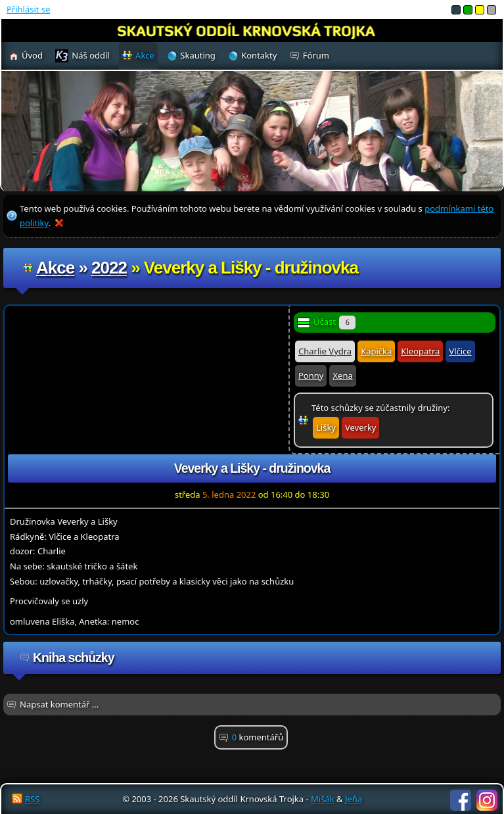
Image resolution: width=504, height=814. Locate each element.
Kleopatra (420, 351)
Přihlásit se (28, 9)
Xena (342, 375)
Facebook (461, 800)
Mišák (323, 799)
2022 (109, 268)
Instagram (487, 800)
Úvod (32, 55)
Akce (55, 268)
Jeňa (354, 799)
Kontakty (259, 55)
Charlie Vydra (325, 351)
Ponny (311, 375)
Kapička (376, 351)
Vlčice (460, 351)
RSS (32, 799)
